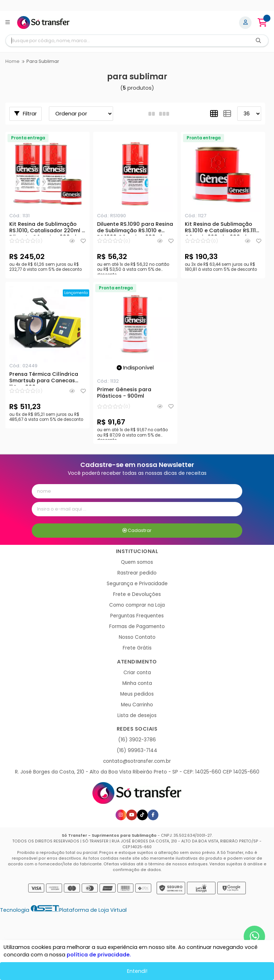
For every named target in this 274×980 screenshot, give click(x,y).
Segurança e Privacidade (137, 584)
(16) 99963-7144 (137, 750)
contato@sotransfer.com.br (137, 761)
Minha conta (137, 683)
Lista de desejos (137, 715)
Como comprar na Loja (137, 605)
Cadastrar (137, 530)
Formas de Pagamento (137, 626)
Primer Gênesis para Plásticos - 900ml (124, 393)
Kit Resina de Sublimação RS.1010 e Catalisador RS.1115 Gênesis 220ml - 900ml (222, 228)
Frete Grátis (137, 648)
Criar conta (137, 673)
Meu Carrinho (137, 705)
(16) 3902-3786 (137, 740)
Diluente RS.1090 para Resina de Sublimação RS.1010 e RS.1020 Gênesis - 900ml (135, 228)
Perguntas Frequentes (137, 616)
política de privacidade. (99, 955)
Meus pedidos (137, 694)
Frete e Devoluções (137, 594)
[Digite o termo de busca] (127, 41)
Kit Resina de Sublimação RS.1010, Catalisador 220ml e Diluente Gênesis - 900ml (47, 228)
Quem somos (137, 562)
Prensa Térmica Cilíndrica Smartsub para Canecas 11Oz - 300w (44, 378)
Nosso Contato (137, 637)
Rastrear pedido (137, 573)
